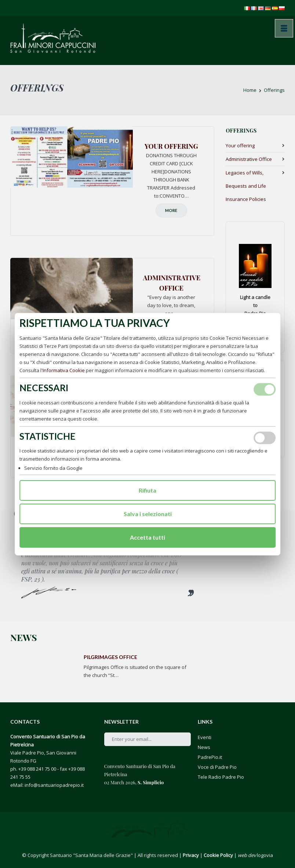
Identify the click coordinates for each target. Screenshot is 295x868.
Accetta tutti (147, 537)
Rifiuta (147, 490)
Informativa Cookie (64, 370)
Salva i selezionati (148, 514)
